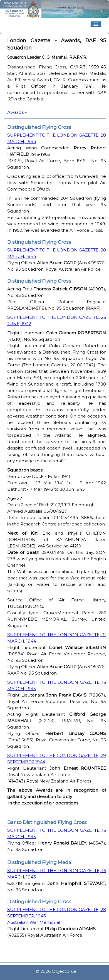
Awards (15, 112)
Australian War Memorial (34, 922)
